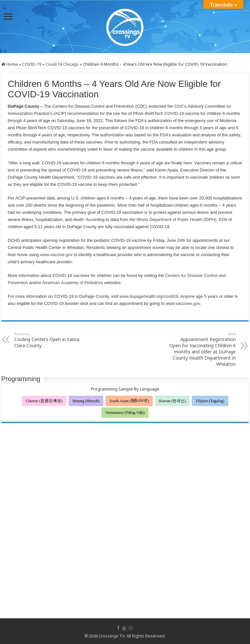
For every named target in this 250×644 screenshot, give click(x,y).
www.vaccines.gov (183, 303)
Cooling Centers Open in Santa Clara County (48, 340)
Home (10, 64)
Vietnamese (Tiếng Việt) (125, 413)
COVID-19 (32, 64)
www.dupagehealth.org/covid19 (149, 296)
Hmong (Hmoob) (86, 401)
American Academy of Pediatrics (73, 283)
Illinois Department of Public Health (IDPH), (177, 219)
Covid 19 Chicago (62, 64)
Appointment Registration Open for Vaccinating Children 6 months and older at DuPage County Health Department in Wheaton (202, 349)
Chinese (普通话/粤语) (44, 401)
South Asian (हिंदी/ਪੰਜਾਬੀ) (129, 401)
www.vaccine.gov (57, 255)
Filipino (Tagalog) (210, 401)
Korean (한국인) (172, 401)
